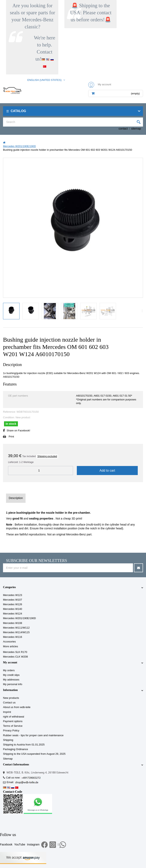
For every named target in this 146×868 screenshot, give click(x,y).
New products (11, 698)
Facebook (6, 844)
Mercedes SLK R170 (15, 652)
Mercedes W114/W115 (16, 632)
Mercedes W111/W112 (16, 628)
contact (123, 129)
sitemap (136, 129)
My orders (9, 670)
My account (10, 662)
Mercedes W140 (13, 609)
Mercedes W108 (13, 623)
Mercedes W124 (13, 614)
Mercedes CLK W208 (15, 657)
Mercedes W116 (13, 637)
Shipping (8, 740)
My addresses (11, 680)
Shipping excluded (47, 456)
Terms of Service (13, 726)
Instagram (33, 844)
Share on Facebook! (18, 430)
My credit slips (11, 675)
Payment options (13, 721)
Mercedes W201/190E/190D (19, 618)
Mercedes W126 (13, 604)
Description (16, 498)
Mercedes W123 (13, 595)
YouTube (20, 844)
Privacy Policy (11, 730)
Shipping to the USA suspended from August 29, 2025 (34, 754)
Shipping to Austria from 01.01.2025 (24, 745)
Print (11, 437)
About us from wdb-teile (17, 707)
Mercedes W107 (13, 600)
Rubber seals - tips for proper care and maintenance (33, 735)
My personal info (13, 684)
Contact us (9, 703)
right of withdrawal (14, 717)
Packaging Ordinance (15, 749)
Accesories (9, 642)
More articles (10, 646)
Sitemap (8, 759)
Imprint (7, 712)
